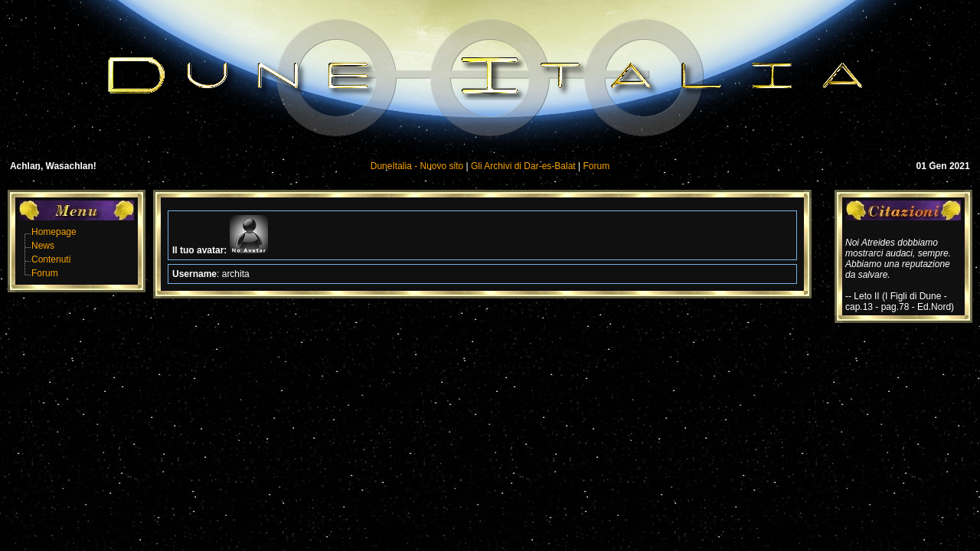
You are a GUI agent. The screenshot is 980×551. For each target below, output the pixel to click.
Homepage (54, 232)
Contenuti (51, 259)
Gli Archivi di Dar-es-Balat (523, 166)
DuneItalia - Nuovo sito (417, 166)
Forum (597, 166)
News (43, 246)
